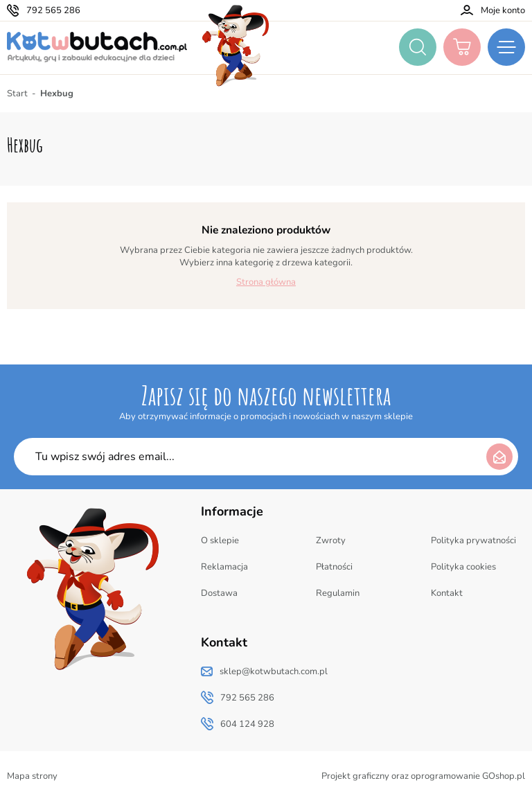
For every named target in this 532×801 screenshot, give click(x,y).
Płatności (334, 567)
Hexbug (57, 94)
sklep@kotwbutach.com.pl (274, 671)
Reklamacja (224, 567)
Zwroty (331, 540)
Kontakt (447, 593)
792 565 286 (53, 10)
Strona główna (266, 282)
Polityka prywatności (473, 540)
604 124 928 (247, 724)
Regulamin (338, 593)
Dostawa (219, 593)
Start (17, 94)
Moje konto (503, 10)
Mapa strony (32, 776)
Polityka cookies (463, 567)
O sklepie (220, 540)
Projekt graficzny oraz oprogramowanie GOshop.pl (423, 776)
